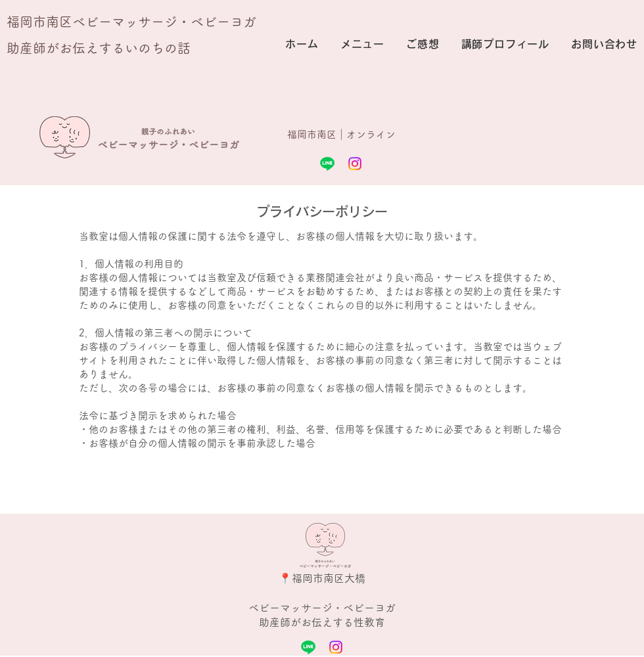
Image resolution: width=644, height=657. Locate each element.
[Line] (327, 164)
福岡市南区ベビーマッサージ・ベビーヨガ (131, 22)
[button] (361, 44)
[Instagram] (355, 164)
